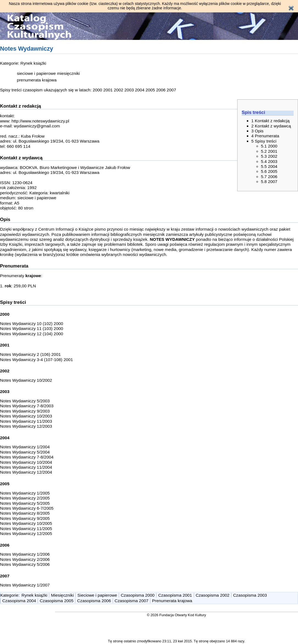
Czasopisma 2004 (19, 601)
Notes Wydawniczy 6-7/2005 (27, 508)
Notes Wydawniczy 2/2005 (25, 498)
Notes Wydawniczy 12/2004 (26, 472)
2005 (150, 90)
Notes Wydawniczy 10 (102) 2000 (32, 324)
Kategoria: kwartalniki (49, 193)
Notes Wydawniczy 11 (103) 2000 (32, 328)
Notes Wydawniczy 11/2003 (26, 421)
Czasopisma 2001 (175, 595)
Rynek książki (33, 63)
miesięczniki (68, 73)
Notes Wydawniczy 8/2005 (25, 513)
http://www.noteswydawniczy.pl (40, 121)
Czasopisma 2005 (56, 601)
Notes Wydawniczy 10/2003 (26, 416)
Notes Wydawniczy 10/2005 (26, 523)
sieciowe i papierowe (36, 73)
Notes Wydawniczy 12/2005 (26, 534)
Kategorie (9, 595)
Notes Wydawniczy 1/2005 (25, 493)
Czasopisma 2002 (213, 595)
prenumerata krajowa (37, 80)
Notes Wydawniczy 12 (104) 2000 (32, 334)
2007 (171, 90)
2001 (108, 90)
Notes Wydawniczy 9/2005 (25, 518)
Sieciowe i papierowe (97, 595)
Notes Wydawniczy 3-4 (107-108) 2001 (36, 360)
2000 (97, 90)
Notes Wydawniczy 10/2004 (26, 462)
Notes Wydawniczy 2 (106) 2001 (30, 354)
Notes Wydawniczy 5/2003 (25, 401)
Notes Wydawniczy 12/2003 (26, 426)
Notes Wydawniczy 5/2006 (25, 564)
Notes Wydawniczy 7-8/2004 (27, 457)
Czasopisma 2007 (132, 601)
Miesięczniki (63, 595)
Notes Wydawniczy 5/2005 (25, 503)
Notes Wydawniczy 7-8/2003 (27, 406)
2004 (140, 90)
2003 (129, 90)
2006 (161, 90)
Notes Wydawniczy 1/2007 (25, 585)
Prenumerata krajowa (172, 601)
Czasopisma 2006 (94, 601)
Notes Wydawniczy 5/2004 (25, 452)
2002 (118, 90)
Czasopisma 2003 (250, 595)
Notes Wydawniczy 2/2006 (25, 559)
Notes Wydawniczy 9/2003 (25, 411)
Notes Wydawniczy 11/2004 (26, 467)
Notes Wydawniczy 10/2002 (26, 380)
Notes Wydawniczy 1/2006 (25, 554)
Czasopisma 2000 (138, 595)
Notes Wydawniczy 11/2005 (26, 529)
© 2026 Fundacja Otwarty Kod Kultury (177, 615)
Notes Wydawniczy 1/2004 (25, 447)
